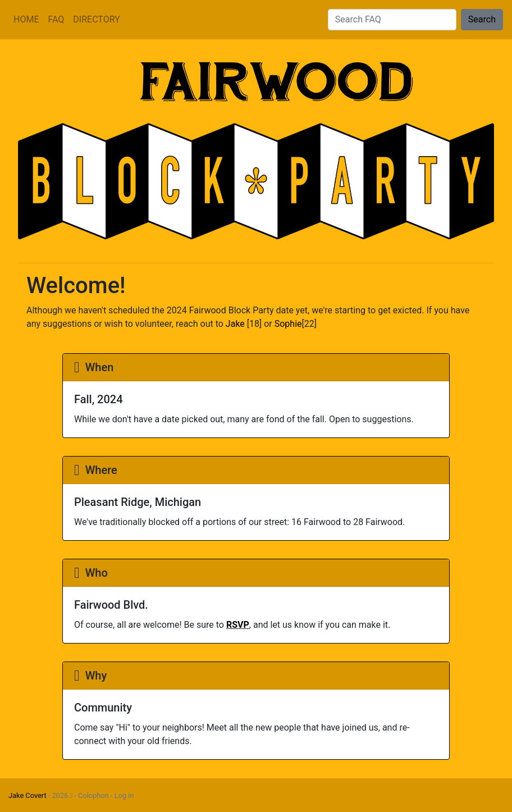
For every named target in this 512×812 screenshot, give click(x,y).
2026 (63, 795)
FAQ (56, 19)
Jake (235, 324)
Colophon (93, 795)
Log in (124, 795)
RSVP (238, 625)
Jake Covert (28, 795)
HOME (26, 19)
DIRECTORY (96, 19)
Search (482, 19)
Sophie (288, 324)
